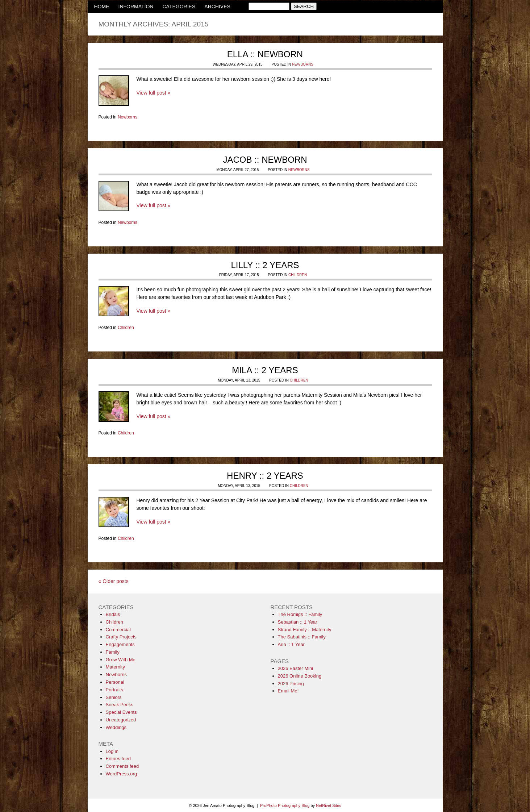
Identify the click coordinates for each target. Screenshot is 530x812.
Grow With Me (121, 660)
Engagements (120, 644)
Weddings (116, 727)
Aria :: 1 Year (291, 644)
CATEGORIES (179, 7)
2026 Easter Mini (296, 668)
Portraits (114, 690)
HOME (102, 7)
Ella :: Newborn (265, 54)
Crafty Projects (121, 637)
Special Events (121, 712)
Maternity (115, 667)
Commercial (118, 630)
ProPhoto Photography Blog (285, 805)
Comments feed (122, 766)
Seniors (114, 697)
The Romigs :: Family (300, 614)
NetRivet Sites (329, 805)
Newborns (303, 64)
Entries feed (118, 759)
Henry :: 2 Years (265, 476)
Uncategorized (121, 720)
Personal (115, 682)
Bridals (113, 614)
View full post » (154, 93)
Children (298, 275)
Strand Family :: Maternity (305, 630)
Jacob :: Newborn (265, 160)
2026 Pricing (291, 684)
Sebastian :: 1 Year (298, 622)
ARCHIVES (217, 7)
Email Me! (288, 691)
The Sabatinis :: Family (302, 637)
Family (113, 652)
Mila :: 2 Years (265, 370)
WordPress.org (121, 774)
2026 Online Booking (300, 676)
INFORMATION (136, 7)
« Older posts (114, 581)
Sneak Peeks (120, 705)
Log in (112, 751)
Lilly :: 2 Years (265, 265)
